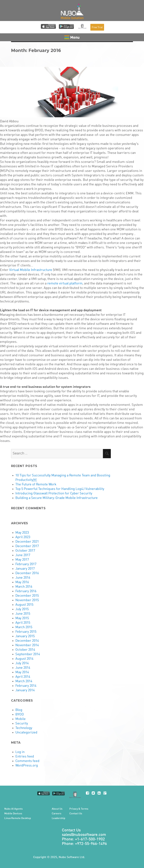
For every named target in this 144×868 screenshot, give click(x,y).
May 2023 (22, 533)
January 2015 (25, 636)
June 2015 (23, 614)
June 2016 (23, 578)
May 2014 (22, 672)
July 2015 (22, 609)
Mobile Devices (13, 814)
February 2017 (26, 564)
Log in (20, 752)
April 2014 (23, 677)
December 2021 (27, 542)
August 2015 (24, 605)
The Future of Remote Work (36, 484)
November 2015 (27, 600)
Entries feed (25, 757)
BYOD (20, 715)
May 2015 (22, 618)
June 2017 (23, 555)
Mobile (21, 719)
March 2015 (24, 627)
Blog (19, 710)
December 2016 (27, 573)
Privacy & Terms (79, 809)
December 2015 (27, 596)
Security (22, 724)
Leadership (58, 818)
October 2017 (25, 551)
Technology (24, 728)
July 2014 (22, 663)
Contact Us (76, 814)
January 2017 (25, 569)
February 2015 (26, 632)
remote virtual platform (65, 284)
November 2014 (27, 645)
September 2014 (28, 654)
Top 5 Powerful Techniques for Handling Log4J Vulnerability (60, 489)
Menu (72, 37)
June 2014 (23, 668)
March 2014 (24, 681)
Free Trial (97, 27)
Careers (57, 814)
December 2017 (27, 546)
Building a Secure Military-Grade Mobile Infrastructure (57, 498)
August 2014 (24, 659)
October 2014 (25, 650)
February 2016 (26, 591)
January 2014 (25, 690)
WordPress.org (27, 766)
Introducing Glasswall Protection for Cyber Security (54, 493)
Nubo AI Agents (13, 809)
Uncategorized (26, 733)
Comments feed (27, 761)
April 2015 (23, 623)
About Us (57, 809)
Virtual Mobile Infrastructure (31, 270)
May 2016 (22, 582)
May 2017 (22, 560)
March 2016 (24, 587)
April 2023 (23, 537)
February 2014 (26, 686)
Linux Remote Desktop (18, 818)
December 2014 (27, 641)
